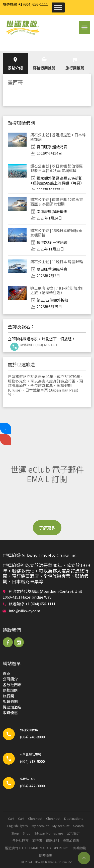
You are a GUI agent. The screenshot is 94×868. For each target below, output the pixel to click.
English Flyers (18, 826)
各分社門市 (12, 685)
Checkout (35, 818)
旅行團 (8, 696)
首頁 (7, 673)
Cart (11, 818)
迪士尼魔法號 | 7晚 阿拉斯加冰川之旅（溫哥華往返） (58, 290)
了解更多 (47, 528)
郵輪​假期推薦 (44, 64)
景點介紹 (15, 64)
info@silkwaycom (24, 611)
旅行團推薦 (75, 64)
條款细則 (10, 690)
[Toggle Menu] (58, 7)
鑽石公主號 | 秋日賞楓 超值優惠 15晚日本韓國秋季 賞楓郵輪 (57, 168)
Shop (15, 833)
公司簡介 (10, 679)
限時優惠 (10, 713)
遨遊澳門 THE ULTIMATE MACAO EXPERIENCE (37, 848)
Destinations (74, 818)
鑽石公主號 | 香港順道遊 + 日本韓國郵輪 (58, 137)
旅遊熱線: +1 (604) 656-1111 (25, 4)
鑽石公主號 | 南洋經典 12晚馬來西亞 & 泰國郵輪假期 (57, 202)
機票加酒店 (12, 707)
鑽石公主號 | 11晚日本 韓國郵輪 (57, 262)
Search (78, 826)
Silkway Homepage (49, 833)
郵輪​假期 (10, 701)
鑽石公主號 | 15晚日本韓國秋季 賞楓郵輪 (56, 233)
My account (40, 826)
